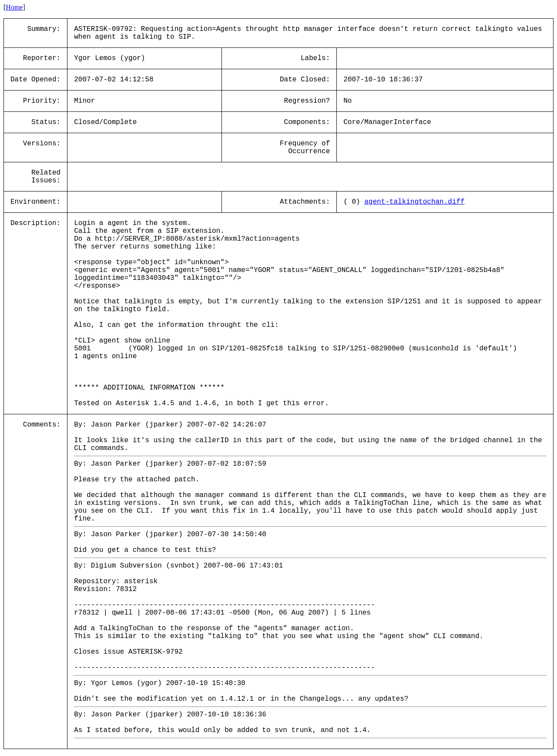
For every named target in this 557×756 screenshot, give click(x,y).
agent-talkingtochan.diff (414, 202)
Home (14, 7)
